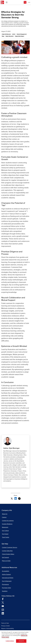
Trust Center (6, 537)
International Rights (8, 578)
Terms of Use (5, 623)
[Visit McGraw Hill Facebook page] (3, 599)
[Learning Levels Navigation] (7, 2)
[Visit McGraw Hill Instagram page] (3, 610)
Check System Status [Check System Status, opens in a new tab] (8, 554)
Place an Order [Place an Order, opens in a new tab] (6, 561)
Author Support (6, 574)
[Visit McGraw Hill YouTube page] (3, 606)
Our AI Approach (7, 581)
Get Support (5, 557)
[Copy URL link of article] (19, 499)
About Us (5, 514)
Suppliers (5, 591)
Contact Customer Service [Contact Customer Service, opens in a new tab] (10, 547)
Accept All (21, 641)
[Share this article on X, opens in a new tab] (12, 498)
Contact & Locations (8, 521)
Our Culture (5, 531)
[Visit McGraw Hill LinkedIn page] (3, 613)
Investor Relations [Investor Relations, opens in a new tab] (7, 524)
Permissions (5, 584)
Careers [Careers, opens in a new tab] (4, 517)
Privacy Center (6, 626)
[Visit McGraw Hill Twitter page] (3, 602)
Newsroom (5, 527)
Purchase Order (6, 588)
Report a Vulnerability (8, 629)
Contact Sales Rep (7, 551)
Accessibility (6, 571)
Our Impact (5, 534)
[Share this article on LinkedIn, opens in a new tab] (16, 498)
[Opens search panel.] (25, 2)
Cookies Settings (10, 641)
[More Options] (29, 2)
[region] (15, 637)
